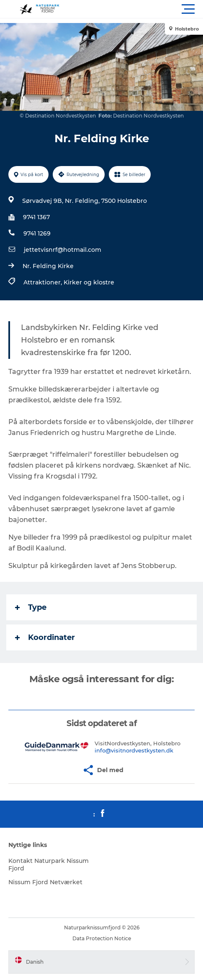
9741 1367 (36, 217)
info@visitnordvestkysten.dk (134, 750)
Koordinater (45, 637)
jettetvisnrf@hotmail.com (63, 250)
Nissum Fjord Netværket (45, 882)
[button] (139, 9)
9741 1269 (37, 233)
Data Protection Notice (102, 938)
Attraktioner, (44, 282)
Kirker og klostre (89, 282)
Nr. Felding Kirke (48, 266)
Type (31, 607)
